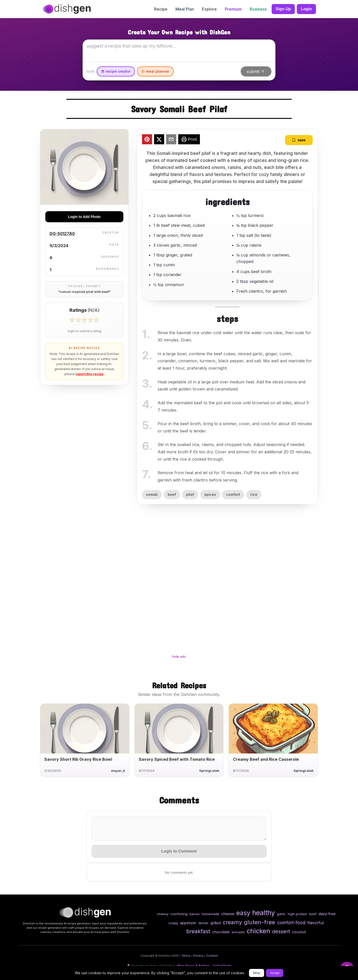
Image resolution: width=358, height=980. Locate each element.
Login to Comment (179, 851)
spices (210, 494)
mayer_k (118, 771)
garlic (281, 914)
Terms (186, 956)
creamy (232, 922)
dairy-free (327, 914)
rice (254, 494)
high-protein (297, 914)
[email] (171, 140)
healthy (264, 913)
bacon (195, 914)
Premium (233, 9)
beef (172, 494)
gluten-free (260, 922)
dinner (203, 923)
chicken (258, 931)
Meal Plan (185, 9)
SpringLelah (209, 771)
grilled (216, 923)
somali (152, 494)
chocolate (221, 932)
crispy (173, 923)
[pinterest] (147, 140)
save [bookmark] (299, 140)
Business (258, 9)
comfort (233, 494)
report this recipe (89, 374)
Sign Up (283, 9)
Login (306, 9)
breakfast (198, 931)
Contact (212, 956)
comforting (179, 914)
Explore (209, 9)
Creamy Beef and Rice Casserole (266, 759)
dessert (281, 931)
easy (243, 913)
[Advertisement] (179, 584)
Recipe (161, 9)
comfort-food (291, 923)
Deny (257, 973)
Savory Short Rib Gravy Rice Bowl (78, 759)
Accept (275, 973)
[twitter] (159, 140)
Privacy (198, 956)
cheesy (163, 914)
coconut (299, 932)
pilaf (190, 494)
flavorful (316, 923)
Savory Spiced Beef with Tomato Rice (177, 759)
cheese (228, 914)
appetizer (188, 923)
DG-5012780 (62, 234)
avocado (238, 932)
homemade (210, 914)
